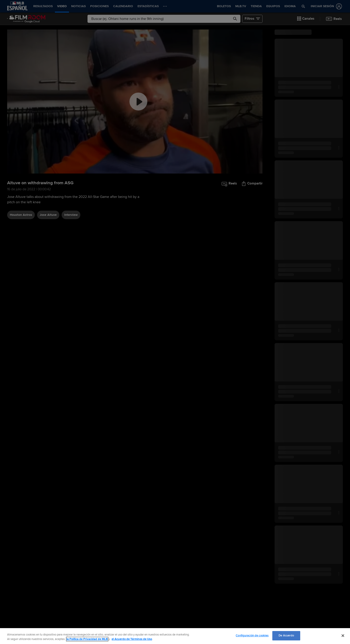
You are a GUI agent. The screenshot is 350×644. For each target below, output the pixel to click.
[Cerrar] (343, 636)
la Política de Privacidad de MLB (87, 639)
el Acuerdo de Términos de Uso (132, 639)
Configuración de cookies (252, 636)
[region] (175, 636)
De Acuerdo (286, 636)
